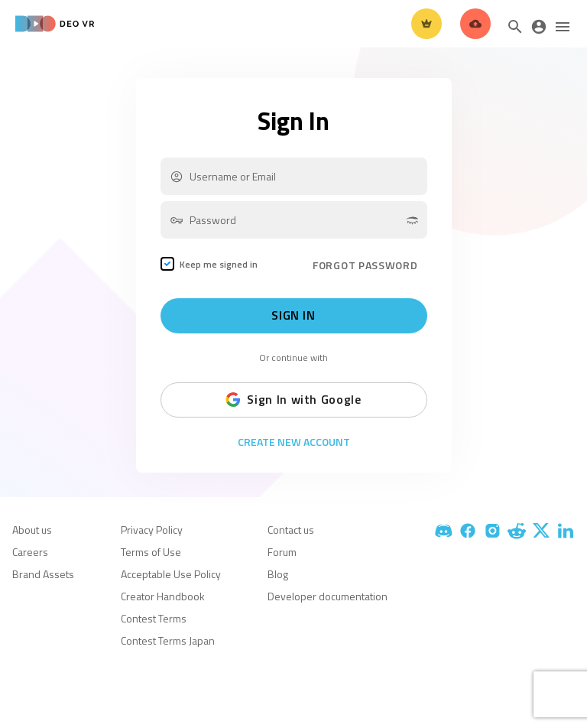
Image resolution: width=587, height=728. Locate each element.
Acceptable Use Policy (171, 574)
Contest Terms (154, 618)
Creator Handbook (163, 596)
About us (32, 530)
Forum (282, 552)
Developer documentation (328, 596)
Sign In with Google (293, 400)
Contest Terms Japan (168, 640)
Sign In (293, 316)
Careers (30, 552)
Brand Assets (43, 574)
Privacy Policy (152, 530)
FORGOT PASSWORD (365, 265)
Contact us (291, 530)
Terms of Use (151, 552)
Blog (278, 574)
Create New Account (294, 442)
